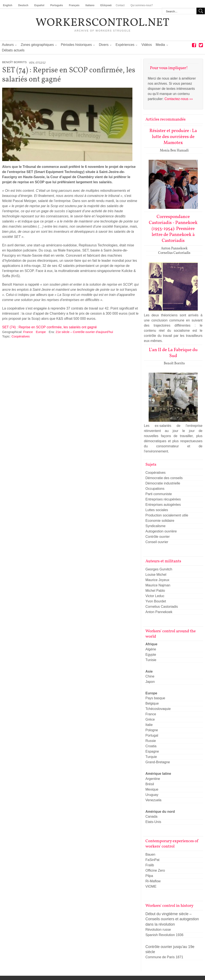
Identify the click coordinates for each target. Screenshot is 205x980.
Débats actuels (13, 50)
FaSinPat (152, 860)
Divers (104, 45)
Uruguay (152, 795)
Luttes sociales (157, 510)
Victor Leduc (155, 596)
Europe (41, 332)
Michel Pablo (155, 591)
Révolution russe (158, 930)
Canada (151, 816)
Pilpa (149, 876)
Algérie (151, 649)
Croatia (151, 746)
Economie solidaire (160, 521)
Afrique (151, 644)
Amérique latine (158, 774)
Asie (149, 671)
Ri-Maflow (153, 881)
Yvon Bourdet (156, 601)
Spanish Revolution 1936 (164, 935)
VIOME (151, 886)
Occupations (155, 489)
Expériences (125, 45)
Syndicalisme (155, 526)
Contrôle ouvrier (158, 537)
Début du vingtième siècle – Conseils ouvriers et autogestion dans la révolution (172, 919)
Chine (150, 676)
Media (160, 45)
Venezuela (153, 800)
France (28, 332)
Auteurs (8, 45)
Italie (149, 725)
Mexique (152, 789)
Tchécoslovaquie (158, 709)
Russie (151, 741)
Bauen (150, 854)
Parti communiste (159, 494)
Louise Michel (156, 575)
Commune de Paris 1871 (164, 957)
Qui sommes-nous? (142, 5)
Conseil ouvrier (157, 542)
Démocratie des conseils (164, 478)
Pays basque (155, 698)
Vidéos (147, 45)
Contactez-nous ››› (179, 99)
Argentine (153, 779)
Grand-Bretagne (158, 762)
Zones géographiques (37, 45)
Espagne (152, 751)
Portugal (152, 735)
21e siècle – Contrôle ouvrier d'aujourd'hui (84, 332)
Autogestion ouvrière (161, 531)
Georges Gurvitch (159, 569)
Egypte (151, 655)
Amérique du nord (160, 812)
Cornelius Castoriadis (162, 607)
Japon (150, 682)
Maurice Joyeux (157, 580)
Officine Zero (155, 870)
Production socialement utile (167, 515)
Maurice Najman (158, 585)
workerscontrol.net (102, 23)
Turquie (151, 757)
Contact (120, 5)
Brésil (150, 784)
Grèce (150, 719)
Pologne (152, 730)
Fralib (150, 865)
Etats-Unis (153, 822)
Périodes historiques (76, 45)
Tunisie (151, 660)
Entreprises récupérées (163, 499)
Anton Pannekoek (159, 612)
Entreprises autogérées (163, 505)
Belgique (152, 703)
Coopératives (21, 336)
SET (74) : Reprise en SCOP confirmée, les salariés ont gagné (49, 327)
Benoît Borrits (14, 62)
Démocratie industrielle (163, 483)
